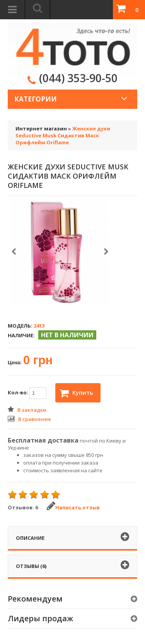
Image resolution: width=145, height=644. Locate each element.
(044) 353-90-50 (78, 78)
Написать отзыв (73, 507)
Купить (76, 393)
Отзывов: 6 (23, 507)
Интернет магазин (41, 128)
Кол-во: (27, 393)
